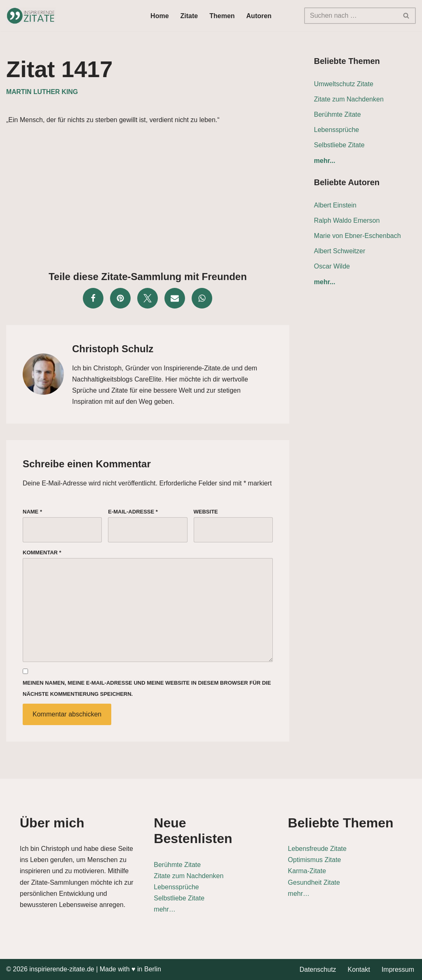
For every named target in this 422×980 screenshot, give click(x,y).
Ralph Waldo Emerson (347, 220)
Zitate (189, 16)
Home (159, 16)
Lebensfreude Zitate (317, 849)
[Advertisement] (148, 196)
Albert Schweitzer (340, 251)
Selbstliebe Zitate (339, 145)
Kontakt (359, 969)
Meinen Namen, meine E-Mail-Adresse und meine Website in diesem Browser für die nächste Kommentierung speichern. (147, 688)
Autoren (259, 16)
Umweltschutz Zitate (344, 84)
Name (32, 512)
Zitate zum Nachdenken (349, 99)
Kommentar (42, 552)
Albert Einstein (335, 205)
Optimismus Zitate (315, 860)
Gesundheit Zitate (314, 882)
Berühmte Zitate (338, 114)
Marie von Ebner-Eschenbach (358, 236)
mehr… (164, 909)
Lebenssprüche (336, 130)
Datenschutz (318, 969)
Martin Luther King (42, 92)
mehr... (325, 161)
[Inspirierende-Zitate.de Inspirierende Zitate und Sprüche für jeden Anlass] (31, 16)
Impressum (398, 969)
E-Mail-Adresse (133, 512)
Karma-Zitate (307, 871)
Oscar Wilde (332, 266)
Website (206, 512)
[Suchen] (351, 16)
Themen (222, 16)
